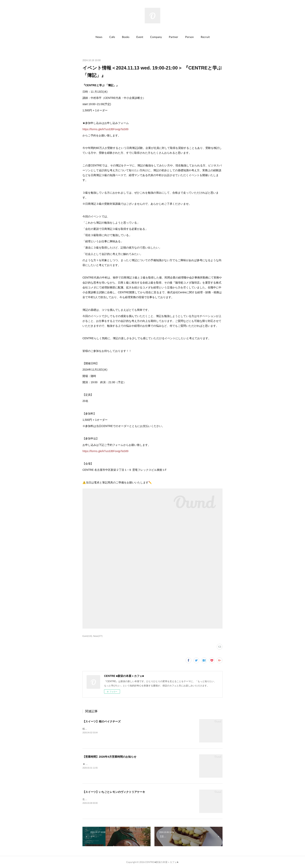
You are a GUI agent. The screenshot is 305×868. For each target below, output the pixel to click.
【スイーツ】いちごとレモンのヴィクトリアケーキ (114, 792)
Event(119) (87, 636)
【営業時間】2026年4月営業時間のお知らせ (109, 757)
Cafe (112, 37)
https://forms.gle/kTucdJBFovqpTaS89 (105, 129)
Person (189, 37)
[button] (99, 37)
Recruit (205, 37)
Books (126, 37)
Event (140, 37)
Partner (174, 37)
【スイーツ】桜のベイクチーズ (102, 721)
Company (156, 37)
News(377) (98, 636)
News (99, 37)
